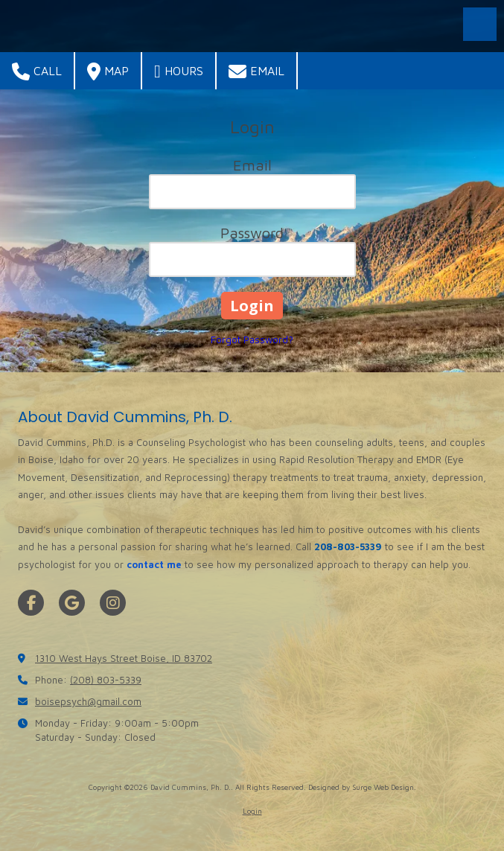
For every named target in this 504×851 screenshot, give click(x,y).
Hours (179, 71)
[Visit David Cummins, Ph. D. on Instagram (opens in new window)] (113, 603)
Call (37, 71)
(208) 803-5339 (106, 680)
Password (252, 233)
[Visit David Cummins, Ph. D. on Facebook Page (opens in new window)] (31, 603)
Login (252, 811)
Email (256, 71)
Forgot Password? (252, 340)
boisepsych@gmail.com (88, 701)
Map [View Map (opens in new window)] (108, 71)
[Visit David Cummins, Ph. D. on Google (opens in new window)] (72, 603)
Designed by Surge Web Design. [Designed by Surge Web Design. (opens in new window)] (362, 787)
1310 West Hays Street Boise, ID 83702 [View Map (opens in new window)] (124, 658)
